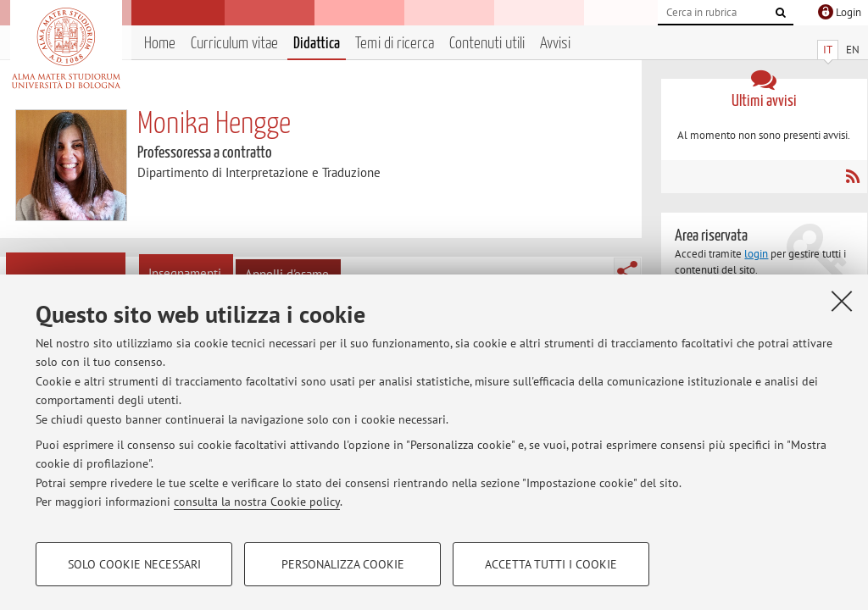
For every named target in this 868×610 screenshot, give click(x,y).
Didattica (317, 44)
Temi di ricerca (395, 44)
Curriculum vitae (234, 44)
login (756, 254)
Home (160, 44)
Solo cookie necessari (134, 564)
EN (853, 50)
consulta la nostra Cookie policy (257, 502)
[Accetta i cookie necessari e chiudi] (842, 301)
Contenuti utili (487, 44)
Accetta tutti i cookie (551, 564)
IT (828, 50)
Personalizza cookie (343, 564)
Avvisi (555, 44)
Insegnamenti (185, 273)
